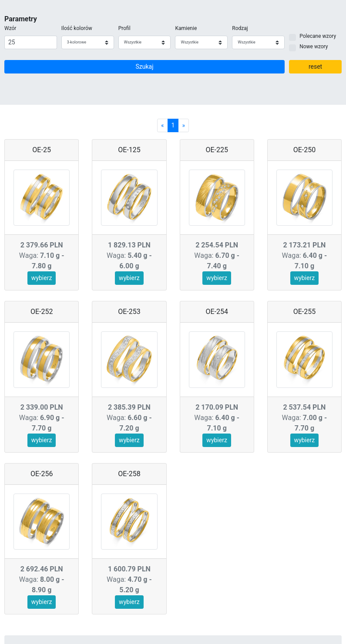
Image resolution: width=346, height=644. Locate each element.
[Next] (183, 125)
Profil (124, 28)
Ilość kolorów (77, 28)
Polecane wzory (318, 36)
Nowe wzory (314, 47)
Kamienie (186, 28)
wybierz (42, 278)
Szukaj (145, 67)
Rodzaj (240, 28)
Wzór (10, 28)
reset (315, 67)
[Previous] (163, 125)
